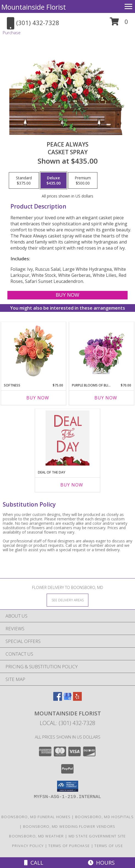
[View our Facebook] (58, 699)
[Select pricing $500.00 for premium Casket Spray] (83, 180)
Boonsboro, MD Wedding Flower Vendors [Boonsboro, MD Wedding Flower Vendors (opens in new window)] (69, 826)
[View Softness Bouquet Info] (34, 351)
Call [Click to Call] (34, 863)
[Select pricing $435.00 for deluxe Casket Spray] (54, 180)
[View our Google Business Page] (67, 699)
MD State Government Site (97, 836)
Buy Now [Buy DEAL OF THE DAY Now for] (72, 485)
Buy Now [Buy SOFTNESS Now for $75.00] (38, 398)
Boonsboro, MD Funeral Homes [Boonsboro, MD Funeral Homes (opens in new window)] (36, 817)
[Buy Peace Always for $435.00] (68, 295)
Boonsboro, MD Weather (36, 836)
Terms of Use (109, 846)
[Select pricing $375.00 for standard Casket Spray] (24, 180)
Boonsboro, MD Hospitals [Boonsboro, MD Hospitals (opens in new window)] (104, 817)
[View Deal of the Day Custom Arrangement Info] (67, 438)
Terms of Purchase (69, 846)
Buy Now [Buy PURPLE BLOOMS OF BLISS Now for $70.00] (106, 398)
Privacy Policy (28, 846)
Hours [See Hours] (101, 863)
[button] (119, 24)
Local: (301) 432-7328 (67, 723)
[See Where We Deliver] (67, 600)
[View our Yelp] (77, 699)
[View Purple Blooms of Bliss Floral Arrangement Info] (102, 351)
